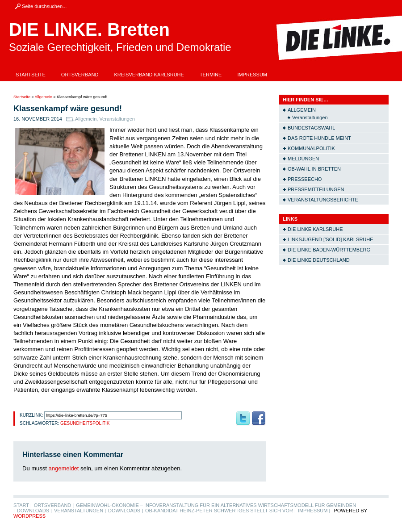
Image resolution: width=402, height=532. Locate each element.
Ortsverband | (54, 505)
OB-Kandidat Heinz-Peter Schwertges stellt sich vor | (220, 511)
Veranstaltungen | (80, 511)
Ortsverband (80, 75)
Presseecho (305, 179)
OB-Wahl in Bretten (314, 169)
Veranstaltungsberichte (323, 200)
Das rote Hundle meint (319, 138)
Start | (23, 505)
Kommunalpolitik (311, 148)
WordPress (29, 516)
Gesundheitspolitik (85, 423)
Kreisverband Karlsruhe (149, 75)
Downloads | (34, 511)
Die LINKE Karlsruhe (315, 229)
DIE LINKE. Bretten (89, 29)
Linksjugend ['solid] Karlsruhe (331, 239)
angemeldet (64, 468)
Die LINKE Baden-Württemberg (329, 250)
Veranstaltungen (117, 119)
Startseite (31, 75)
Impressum (252, 75)
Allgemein (44, 97)
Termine (211, 75)
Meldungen (303, 159)
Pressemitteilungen (316, 189)
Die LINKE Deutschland (319, 260)
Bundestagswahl (311, 128)
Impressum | (314, 511)
